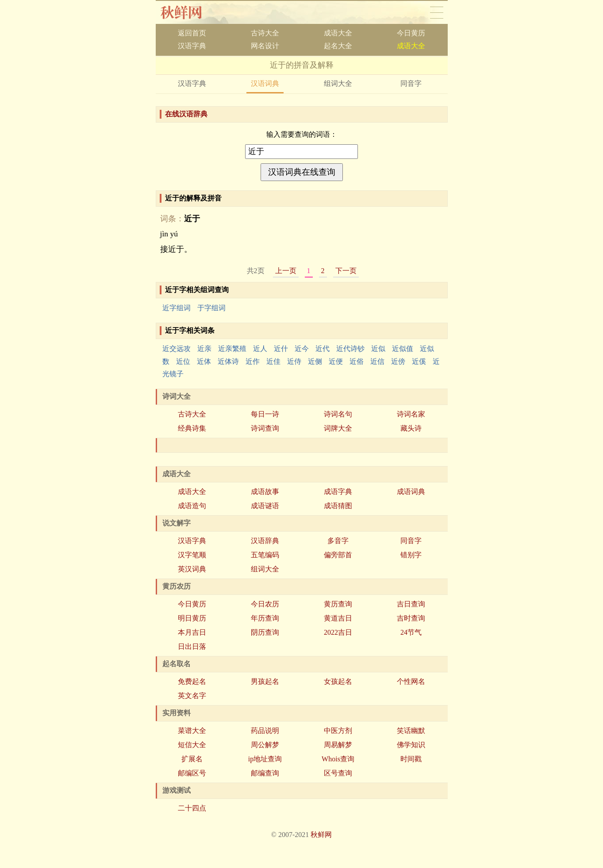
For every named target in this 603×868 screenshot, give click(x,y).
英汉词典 (192, 569)
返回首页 (192, 33)
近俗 (357, 361)
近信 (377, 361)
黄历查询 (338, 604)
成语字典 (338, 492)
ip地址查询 (265, 759)
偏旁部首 (338, 555)
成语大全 (338, 33)
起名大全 (338, 46)
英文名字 (192, 696)
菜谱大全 (192, 731)
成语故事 (265, 492)
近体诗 (228, 361)
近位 (183, 361)
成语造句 (192, 506)
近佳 (273, 361)
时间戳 (411, 759)
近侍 (294, 361)
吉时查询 (411, 618)
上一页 (286, 271)
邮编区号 (192, 773)
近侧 (315, 361)
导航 (437, 12)
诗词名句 (338, 414)
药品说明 (265, 731)
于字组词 (211, 308)
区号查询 (338, 773)
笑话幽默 (411, 731)
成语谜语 (265, 506)
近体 (204, 361)
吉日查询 (411, 604)
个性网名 (411, 681)
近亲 (204, 349)
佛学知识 (411, 745)
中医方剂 (338, 731)
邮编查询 (265, 773)
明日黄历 (192, 618)
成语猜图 (338, 506)
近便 (336, 361)
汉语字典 (192, 46)
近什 (281, 349)
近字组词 (177, 308)
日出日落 (192, 646)
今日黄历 (411, 33)
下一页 (346, 271)
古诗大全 (265, 33)
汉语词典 (265, 83)
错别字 (411, 555)
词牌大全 (338, 428)
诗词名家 (411, 414)
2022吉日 (338, 632)
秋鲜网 (188, 12)
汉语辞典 (265, 541)
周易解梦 (338, 745)
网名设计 (265, 46)
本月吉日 (192, 632)
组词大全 (338, 83)
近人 (260, 349)
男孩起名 (265, 681)
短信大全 (192, 745)
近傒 (419, 361)
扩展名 (192, 759)
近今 (302, 349)
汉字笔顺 (192, 555)
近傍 (398, 361)
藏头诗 (411, 428)
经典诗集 (192, 428)
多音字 (338, 541)
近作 (253, 361)
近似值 (403, 349)
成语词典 (411, 492)
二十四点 (192, 808)
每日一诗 (265, 414)
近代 (323, 349)
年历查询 (265, 618)
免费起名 (192, 681)
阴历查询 (265, 632)
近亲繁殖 (232, 349)
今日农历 (265, 604)
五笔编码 (265, 555)
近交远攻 (177, 349)
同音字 (411, 83)
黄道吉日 (338, 618)
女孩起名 (338, 681)
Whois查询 (338, 759)
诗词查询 (265, 428)
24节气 (411, 632)
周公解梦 (265, 745)
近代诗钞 (350, 349)
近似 (378, 349)
